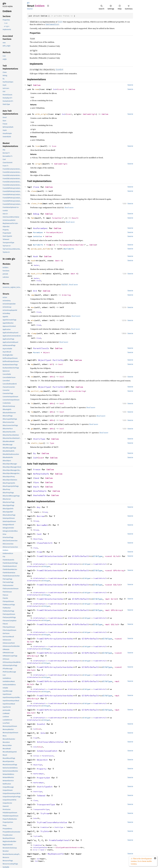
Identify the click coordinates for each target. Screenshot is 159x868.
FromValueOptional (59, 840)
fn (47, 245)
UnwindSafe (39, 495)
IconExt (41, 724)
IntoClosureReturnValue (50, 742)
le (32, 412)
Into (43, 733)
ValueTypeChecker (40, 847)
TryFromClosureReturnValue (52, 822)
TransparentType (46, 804)
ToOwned (41, 796)
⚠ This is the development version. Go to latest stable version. (141, 861)
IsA (55, 89)
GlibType (97, 556)
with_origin (41, 114)
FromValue (44, 827)
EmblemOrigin (89, 114)
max (33, 307)
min (33, 320)
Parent (36, 352)
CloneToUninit (45, 543)
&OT (51, 364)
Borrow (40, 516)
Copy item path (48, 6)
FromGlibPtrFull (100, 564)
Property (42, 769)
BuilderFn (38, 245)
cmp (33, 295)
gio (28, 3)
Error (35, 850)
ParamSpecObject (55, 232)
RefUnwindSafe (41, 474)
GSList (117, 585)
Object (46, 352)
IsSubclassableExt (47, 751)
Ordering (66, 295)
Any (39, 507)
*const (109, 556)
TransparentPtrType (41, 809)
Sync (37, 482)
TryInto (45, 831)
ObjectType (44, 360)
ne (32, 377)
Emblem (37, 85)
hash (33, 261)
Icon (60, 89)
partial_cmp (37, 391)
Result (75, 218)
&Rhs (52, 377)
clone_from (36, 203)
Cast (39, 534)
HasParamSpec (40, 228)
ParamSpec (38, 232)
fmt (33, 218)
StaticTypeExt (45, 787)
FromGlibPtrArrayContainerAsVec (55, 639)
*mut (108, 599)
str (52, 245)
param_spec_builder (41, 249)
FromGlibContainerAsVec (50, 556)
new (37, 89)
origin (39, 164)
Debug (36, 214)
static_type (37, 443)
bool (61, 364)
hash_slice (36, 274)
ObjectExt (42, 760)
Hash (36, 256)
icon (38, 146)
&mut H (59, 261)
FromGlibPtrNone (55, 564)
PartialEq (58, 360)
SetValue (38, 236)
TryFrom (45, 813)
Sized (39, 281)
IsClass (36, 756)
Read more (69, 207)
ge (32, 429)
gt (32, 420)
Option (72, 391)
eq (32, 364)
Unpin (36, 487)
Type (52, 443)
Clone (36, 187)
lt (32, 403)
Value (40, 747)
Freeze (37, 469)
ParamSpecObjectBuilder (72, 245)
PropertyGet (43, 778)
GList (116, 556)
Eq (34, 453)
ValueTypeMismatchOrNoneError (68, 847)
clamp (34, 333)
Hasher (36, 265)
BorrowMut (42, 525)
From (39, 552)
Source (30, 9)
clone (34, 191)
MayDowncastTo (56, 854)
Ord (35, 291)
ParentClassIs (41, 348)
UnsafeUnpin (40, 491)
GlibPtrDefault (80, 556)
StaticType (39, 439)
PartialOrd (59, 387)
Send (37, 478)
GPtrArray (119, 570)
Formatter (57, 218)
